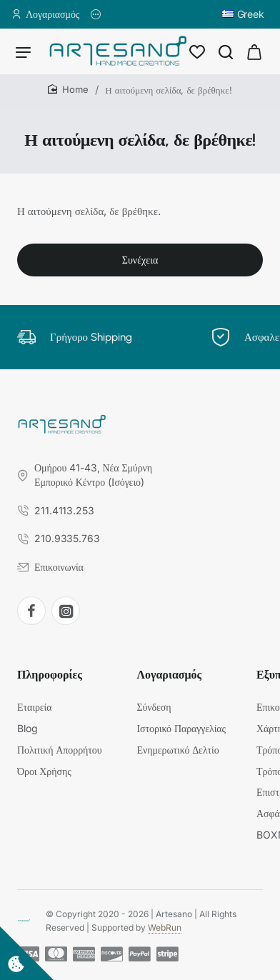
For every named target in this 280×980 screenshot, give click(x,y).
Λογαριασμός (169, 675)
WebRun (165, 927)
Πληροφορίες (50, 675)
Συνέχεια (140, 260)
